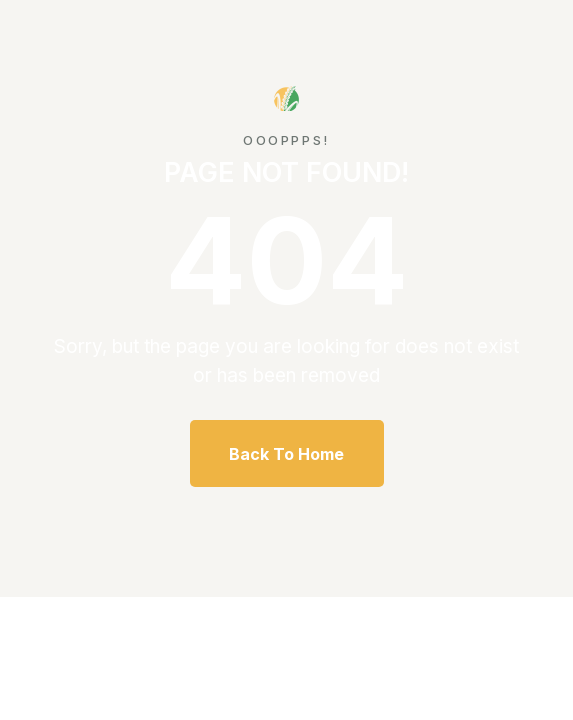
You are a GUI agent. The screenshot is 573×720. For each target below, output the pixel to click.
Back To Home (286, 454)
